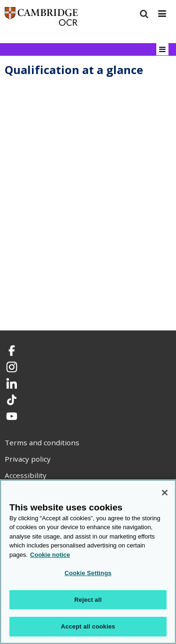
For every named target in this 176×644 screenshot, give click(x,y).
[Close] (165, 493)
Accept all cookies (88, 626)
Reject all (88, 600)
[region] (88, 562)
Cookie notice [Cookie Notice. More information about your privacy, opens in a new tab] (50, 555)
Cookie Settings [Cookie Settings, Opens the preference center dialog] (88, 573)
